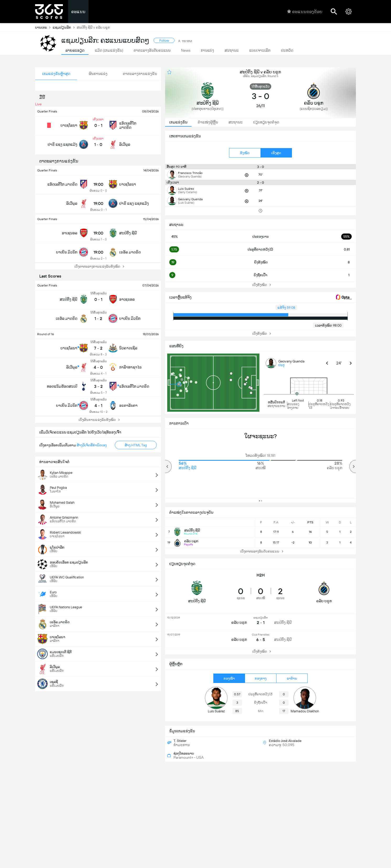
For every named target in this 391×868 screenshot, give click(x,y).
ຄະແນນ (78, 12)
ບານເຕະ (44, 27)
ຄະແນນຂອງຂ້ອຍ (305, 12)
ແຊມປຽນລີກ (65, 27)
